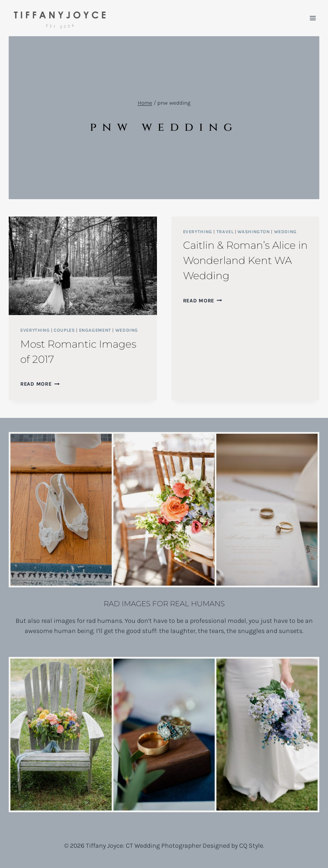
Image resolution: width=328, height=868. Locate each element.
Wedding (127, 330)
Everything (35, 330)
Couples (64, 330)
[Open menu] (313, 18)
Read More (40, 384)
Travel (225, 232)
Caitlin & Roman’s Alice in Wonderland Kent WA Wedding (245, 260)
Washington (254, 232)
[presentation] (83, 266)
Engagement (95, 330)
